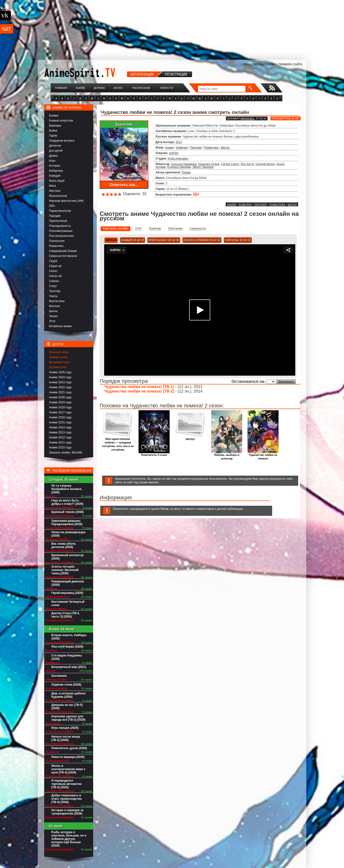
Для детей (56, 151)
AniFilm (174, 153)
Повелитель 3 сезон (154, 454)
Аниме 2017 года (60, 412)
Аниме (81, 88)
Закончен (124, 124)
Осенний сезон (59, 352)
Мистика (55, 191)
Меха (52, 186)
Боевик (54, 116)
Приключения (58, 221)
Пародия (55, 216)
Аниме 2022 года (60, 387)
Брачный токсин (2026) (68, 512)
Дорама (99, 88)
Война (53, 131)
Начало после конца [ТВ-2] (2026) (66, 738)
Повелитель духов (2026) (69, 748)
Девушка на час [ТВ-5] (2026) (67, 707)
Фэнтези (54, 306)
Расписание (141, 88)
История (55, 166)
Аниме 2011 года (60, 442)
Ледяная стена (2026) (66, 685)
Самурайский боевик (63, 251)
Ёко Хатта (247, 164)
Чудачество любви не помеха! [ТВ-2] (139, 391)
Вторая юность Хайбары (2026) (69, 637)
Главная (61, 88)
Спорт (53, 286)
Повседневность (60, 226)
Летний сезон (58, 367)
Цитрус (190, 438)
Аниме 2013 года (60, 432)
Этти (52, 321)
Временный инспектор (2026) (67, 557)
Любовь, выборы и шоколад (227, 455)
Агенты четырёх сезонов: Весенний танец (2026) (65, 570)
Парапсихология (60, 211)
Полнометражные (61, 231)
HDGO (111, 240)
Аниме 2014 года (60, 427)
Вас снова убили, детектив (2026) (64, 545)
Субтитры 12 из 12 (238, 240)
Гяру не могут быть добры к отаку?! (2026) (67, 502)
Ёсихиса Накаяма (179, 167)
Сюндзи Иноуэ (265, 164)
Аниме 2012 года (60, 437)
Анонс (118, 88)
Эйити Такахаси (203, 167)
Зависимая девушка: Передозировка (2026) (67, 522)
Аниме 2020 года (60, 397)
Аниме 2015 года (60, 422)
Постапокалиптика (61, 236)
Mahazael (248, 118)
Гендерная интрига (62, 141)
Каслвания (59, 676)
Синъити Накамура (184, 164)
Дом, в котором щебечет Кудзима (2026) (69, 695)
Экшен (53, 316)
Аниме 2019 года (60, 402)
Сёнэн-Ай (55, 276)
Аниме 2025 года (60, 372)
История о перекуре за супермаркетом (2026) (67, 812)
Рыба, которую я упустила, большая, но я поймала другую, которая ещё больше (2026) (69, 839)
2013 (179, 142)
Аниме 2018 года (60, 407)
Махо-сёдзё (57, 181)
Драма (53, 156)
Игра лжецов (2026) (65, 728)
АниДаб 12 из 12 (133, 240)
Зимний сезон (58, 357)
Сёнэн (53, 271)
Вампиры (55, 126)
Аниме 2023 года (60, 382)
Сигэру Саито (230, 164)
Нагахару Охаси (209, 164)
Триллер (55, 291)
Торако (186, 172)
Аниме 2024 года (60, 377)
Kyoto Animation (178, 159)
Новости (167, 88)
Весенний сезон (59, 362)
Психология (57, 241)
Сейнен (54, 281)
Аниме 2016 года (60, 417)
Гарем (53, 136)
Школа (53, 311)
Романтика (56, 246)
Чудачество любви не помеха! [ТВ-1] (139, 387)
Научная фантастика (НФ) (66, 201)
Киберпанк (56, 171)
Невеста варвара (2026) (68, 757)
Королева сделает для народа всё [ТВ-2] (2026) (68, 718)
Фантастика (57, 301)
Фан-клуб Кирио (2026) (67, 647)
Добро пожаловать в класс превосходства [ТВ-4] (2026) (67, 799)
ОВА (52, 206)
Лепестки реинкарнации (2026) (68, 534)
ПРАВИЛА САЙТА (290, 64)
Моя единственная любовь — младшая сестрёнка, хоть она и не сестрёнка (118, 443)
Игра (52, 161)
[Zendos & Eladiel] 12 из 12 (202, 240)
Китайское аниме (60, 326)
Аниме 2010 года (60, 447)
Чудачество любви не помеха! (263, 455)
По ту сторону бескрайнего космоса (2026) (67, 489)
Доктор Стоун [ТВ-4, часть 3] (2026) (66, 615)
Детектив (55, 146)
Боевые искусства (61, 121)
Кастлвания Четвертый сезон (68, 603)
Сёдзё (53, 261)
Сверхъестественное (63, 256)
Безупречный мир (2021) (69, 667)
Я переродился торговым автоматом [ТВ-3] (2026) (66, 784)
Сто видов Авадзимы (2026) (67, 657)
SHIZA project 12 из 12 (164, 240)
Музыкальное (58, 196)
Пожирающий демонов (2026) (68, 583)
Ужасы (53, 296)
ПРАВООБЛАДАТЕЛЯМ (259, 64)
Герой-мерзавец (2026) (67, 593)
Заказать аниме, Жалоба (66, 453)
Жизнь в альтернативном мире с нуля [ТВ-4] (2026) (68, 769)
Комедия (55, 176)
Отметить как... (124, 185)
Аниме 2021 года (60, 392)
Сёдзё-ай (55, 266)
